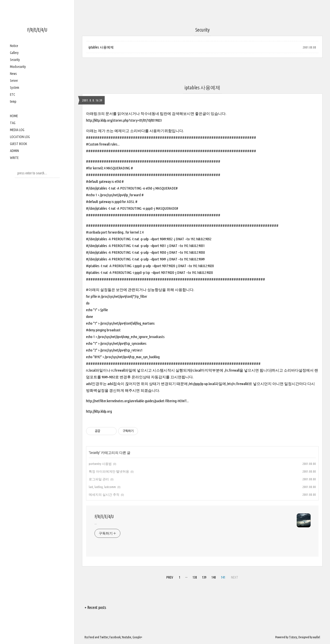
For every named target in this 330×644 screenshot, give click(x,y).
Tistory (293, 637)
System (15, 88)
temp (13, 101)
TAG (13, 123)
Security (15, 60)
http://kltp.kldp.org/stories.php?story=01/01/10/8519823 (124, 120)
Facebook (115, 637)
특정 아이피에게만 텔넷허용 (109, 471)
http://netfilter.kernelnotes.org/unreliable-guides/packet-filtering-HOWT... (137, 401)
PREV (170, 577)
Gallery (14, 53)
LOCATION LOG (20, 137)
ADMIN (14, 151)
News (13, 74)
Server (14, 81)
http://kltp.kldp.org (99, 411)
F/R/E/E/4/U (37, 30)
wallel (317, 637)
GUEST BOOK (19, 144)
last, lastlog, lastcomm (102, 487)
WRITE (14, 158)
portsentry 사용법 (100, 464)
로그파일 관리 (99, 479)
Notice (14, 46)
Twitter (104, 637)
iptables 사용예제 (101, 47)
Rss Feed (89, 637)
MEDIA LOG (17, 130)
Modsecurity (18, 67)
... (96, 523)
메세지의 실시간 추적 (104, 495)
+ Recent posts (95, 607)
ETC (13, 95)
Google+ (137, 637)
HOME (14, 116)
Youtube (127, 637)
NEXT (235, 577)
